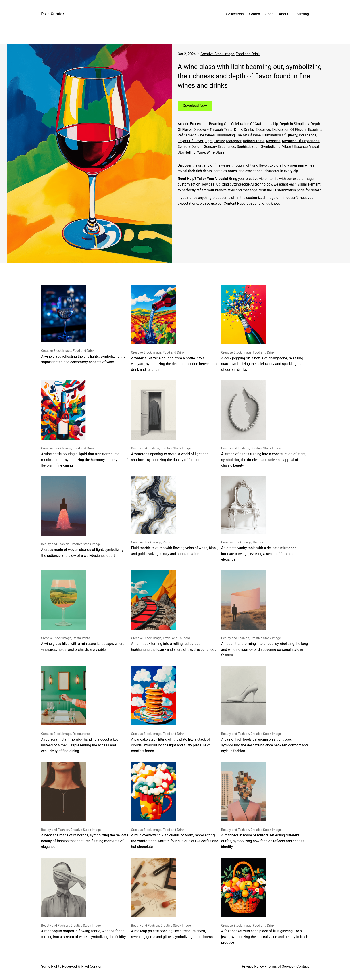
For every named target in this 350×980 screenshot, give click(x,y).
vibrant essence (295, 147)
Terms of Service (280, 966)
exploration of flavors (289, 130)
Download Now (195, 105)
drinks (249, 130)
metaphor (234, 141)
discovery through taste (213, 130)
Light (209, 141)
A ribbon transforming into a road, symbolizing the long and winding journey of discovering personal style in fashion (265, 614)
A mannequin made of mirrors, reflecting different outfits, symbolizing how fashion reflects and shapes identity (263, 805)
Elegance (263, 130)
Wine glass (216, 152)
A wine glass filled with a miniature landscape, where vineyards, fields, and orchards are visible (83, 611)
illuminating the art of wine (239, 135)
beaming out (219, 124)
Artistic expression (193, 124)
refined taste (254, 141)
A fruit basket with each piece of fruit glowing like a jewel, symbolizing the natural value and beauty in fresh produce (265, 901)
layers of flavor (190, 141)
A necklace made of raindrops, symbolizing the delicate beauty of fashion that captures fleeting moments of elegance (85, 805)
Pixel (53, 14)
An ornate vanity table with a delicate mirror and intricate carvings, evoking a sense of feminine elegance (259, 519)
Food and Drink (248, 54)
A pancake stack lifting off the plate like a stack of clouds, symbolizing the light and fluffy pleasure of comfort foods (171, 709)
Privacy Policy (253, 966)
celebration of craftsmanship (254, 124)
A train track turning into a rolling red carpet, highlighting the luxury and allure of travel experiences (174, 611)
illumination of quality (280, 135)
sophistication (248, 147)
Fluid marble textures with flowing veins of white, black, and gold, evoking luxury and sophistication (175, 516)
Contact (303, 966)
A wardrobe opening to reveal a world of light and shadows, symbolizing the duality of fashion (170, 421)
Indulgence (308, 135)
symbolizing (271, 147)
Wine (201, 152)
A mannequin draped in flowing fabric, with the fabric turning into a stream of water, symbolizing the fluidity (83, 898)
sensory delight (190, 147)
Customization (284, 190)
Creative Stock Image (217, 54)
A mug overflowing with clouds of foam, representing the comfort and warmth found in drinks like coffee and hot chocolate (175, 805)
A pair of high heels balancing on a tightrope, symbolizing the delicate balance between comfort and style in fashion (265, 709)
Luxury (219, 141)
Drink (238, 130)
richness (273, 141)
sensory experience (220, 147)
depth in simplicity (294, 124)
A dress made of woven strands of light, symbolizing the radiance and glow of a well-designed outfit (82, 517)
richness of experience (301, 141)
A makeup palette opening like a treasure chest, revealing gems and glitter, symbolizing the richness (172, 898)
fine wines (206, 135)
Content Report (236, 203)
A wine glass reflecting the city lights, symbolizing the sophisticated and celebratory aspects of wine (83, 324)
